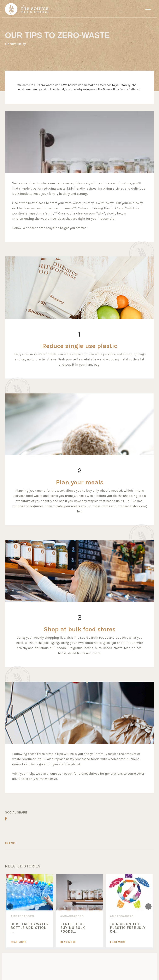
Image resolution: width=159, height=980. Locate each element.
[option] (30, 911)
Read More (19, 942)
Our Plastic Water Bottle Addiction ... (30, 928)
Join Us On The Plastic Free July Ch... (128, 928)
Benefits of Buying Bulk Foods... (73, 928)
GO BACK (10, 843)
